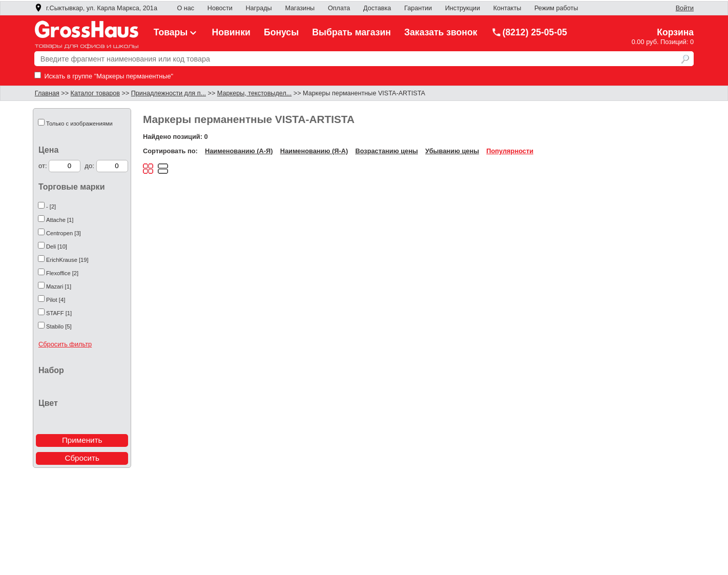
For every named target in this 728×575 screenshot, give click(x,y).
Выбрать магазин (351, 32)
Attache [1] (60, 220)
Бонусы (281, 32)
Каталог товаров (95, 93)
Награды (258, 8)
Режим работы (556, 8)
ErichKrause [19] (67, 260)
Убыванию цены (452, 151)
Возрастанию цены (386, 151)
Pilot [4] (56, 300)
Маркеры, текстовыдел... (254, 93)
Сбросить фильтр (65, 344)
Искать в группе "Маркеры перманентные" (104, 76)
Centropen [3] (64, 233)
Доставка (377, 8)
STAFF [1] (59, 313)
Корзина (675, 32)
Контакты (507, 8)
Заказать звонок (441, 32)
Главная (47, 93)
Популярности (510, 151)
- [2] (51, 207)
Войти (685, 8)
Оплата (339, 8)
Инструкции (463, 8)
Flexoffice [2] (62, 273)
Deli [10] (57, 247)
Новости (220, 8)
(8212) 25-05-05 (529, 32)
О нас (186, 8)
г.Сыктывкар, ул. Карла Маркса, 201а (96, 8)
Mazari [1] (59, 286)
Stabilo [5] (59, 326)
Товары (176, 32)
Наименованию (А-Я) (239, 151)
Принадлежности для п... (169, 93)
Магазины (300, 8)
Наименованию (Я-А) (314, 151)
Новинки (231, 32)
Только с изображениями (79, 124)
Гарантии (418, 8)
